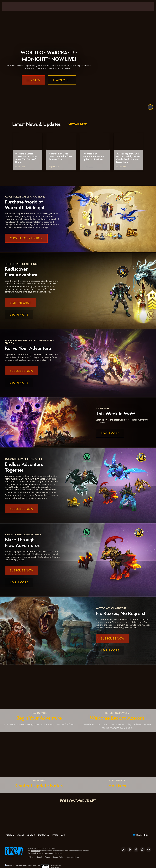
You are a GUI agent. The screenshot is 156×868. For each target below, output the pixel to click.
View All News (78, 124)
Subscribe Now (21, 371)
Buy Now (33, 85)
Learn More (62, 85)
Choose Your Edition (26, 238)
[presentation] (10, 6)
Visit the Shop (20, 303)
